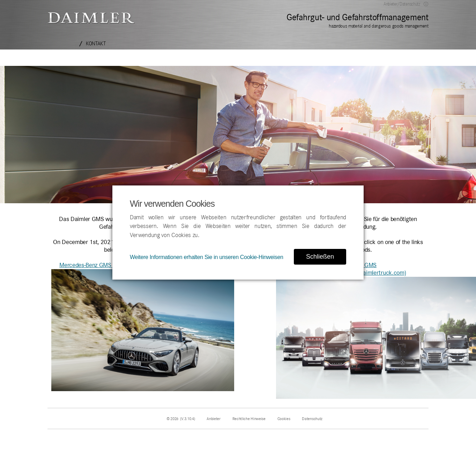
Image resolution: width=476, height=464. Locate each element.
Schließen (320, 257)
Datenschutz (312, 419)
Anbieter (213, 419)
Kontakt (96, 44)
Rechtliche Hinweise (249, 419)
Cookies (284, 419)
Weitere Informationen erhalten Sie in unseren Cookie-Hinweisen (207, 257)
